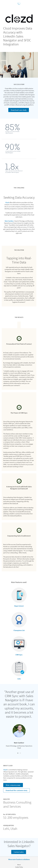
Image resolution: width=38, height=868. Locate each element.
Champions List (19, 630)
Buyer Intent (19, 606)
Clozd (7, 202)
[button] (18, 753)
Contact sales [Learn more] (19, 852)
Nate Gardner (9, 221)
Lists (19, 679)
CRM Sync (19, 655)
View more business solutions (19, 859)
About (19, 865)
